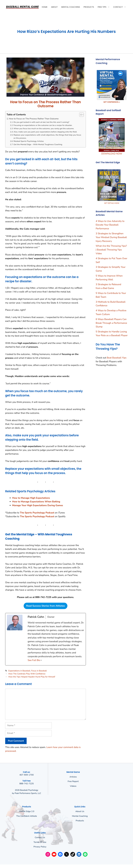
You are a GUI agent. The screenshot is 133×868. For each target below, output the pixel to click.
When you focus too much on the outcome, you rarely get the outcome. (44, 128)
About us (80, 811)
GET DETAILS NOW (112, 203)
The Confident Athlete (27, 816)
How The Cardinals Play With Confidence (27, 674)
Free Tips (105, 7)
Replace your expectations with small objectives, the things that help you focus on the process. (47, 136)
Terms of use (40, 842)
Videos (73, 786)
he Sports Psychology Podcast (38, 513)
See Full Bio (34, 660)
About (54, 7)
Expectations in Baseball (19, 671)
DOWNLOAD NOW (112, 154)
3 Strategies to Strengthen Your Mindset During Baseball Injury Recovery (111, 237)
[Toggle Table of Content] (80, 115)
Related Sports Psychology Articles (29, 141)
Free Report (73, 781)
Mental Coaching (71, 7)
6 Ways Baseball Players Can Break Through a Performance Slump (111, 323)
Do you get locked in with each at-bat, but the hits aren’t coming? (41, 122)
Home (45, 7)
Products (89, 7)
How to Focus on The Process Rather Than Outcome (34, 119)
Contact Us (40, 837)
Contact (121, 7)
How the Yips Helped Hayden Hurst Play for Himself (32, 677)
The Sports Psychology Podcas (37, 516)
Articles (73, 777)
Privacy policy (40, 847)
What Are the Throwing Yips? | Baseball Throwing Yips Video (111, 250)
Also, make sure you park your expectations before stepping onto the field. (45, 132)
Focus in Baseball (39, 671)
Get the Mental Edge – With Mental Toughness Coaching (38, 144)
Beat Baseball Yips (117, 358)
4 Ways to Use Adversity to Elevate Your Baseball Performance (110, 225)
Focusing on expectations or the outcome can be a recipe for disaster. (43, 125)
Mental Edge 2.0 (27, 811)
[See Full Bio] (41, 660)
